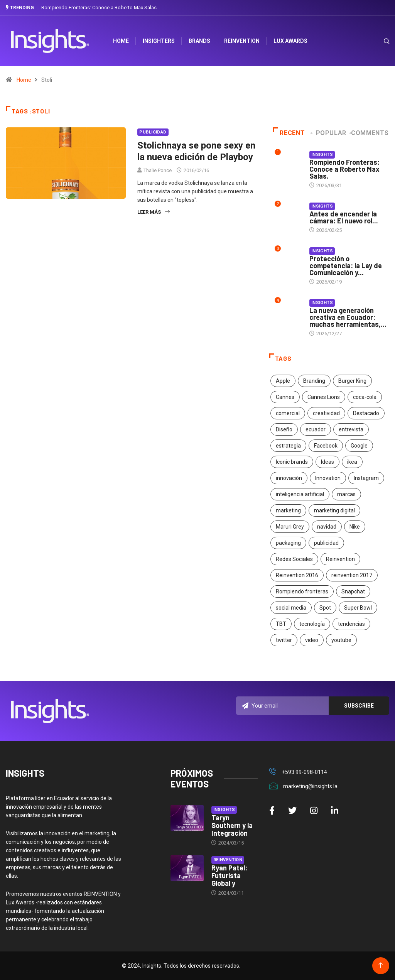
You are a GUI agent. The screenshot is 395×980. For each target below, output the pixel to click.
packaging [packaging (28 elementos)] (288, 543)
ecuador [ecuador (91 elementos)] (316, 429)
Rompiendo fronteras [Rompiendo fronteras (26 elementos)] (302, 591)
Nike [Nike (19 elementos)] (355, 527)
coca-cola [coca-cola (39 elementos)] (365, 397)
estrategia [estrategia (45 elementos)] (288, 446)
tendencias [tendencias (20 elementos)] (351, 624)
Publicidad (153, 132)
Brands (199, 41)
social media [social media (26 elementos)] (291, 608)
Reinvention (242, 41)
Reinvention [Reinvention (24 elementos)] (340, 559)
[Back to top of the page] (381, 966)
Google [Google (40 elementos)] (359, 446)
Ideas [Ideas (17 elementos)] (327, 462)
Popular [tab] (329, 133)
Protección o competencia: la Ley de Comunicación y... (346, 265)
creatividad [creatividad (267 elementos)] (326, 413)
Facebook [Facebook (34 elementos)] (326, 446)
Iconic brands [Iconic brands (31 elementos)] (292, 462)
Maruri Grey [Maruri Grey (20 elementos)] (290, 527)
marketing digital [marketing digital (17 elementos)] (334, 510)
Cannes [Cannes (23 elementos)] (285, 397)
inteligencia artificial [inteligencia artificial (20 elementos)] (300, 494)
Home (24, 80)
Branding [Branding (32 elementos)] (314, 381)
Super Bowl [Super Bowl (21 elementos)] (358, 608)
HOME (121, 41)
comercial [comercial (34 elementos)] (288, 413)
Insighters (159, 41)
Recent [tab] (289, 133)
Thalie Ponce (158, 170)
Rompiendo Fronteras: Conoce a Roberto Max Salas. (100, 8)
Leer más (154, 212)
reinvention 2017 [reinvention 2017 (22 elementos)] (352, 575)
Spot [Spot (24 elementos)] (325, 608)
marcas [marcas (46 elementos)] (346, 494)
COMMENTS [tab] (370, 133)
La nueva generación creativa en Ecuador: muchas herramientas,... (348, 317)
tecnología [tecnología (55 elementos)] (312, 624)
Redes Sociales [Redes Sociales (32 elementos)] (294, 559)
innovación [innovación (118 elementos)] (289, 478)
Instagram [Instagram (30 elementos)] (366, 478)
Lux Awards (290, 41)
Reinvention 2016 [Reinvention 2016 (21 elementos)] (297, 575)
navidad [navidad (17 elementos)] (327, 527)
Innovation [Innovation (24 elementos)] (328, 478)
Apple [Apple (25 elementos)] (283, 381)
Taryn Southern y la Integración (232, 825)
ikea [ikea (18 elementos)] (352, 462)
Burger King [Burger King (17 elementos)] (352, 381)
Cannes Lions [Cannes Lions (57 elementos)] (324, 397)
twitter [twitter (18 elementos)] (284, 640)
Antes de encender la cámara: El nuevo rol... (344, 217)
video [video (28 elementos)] (312, 640)
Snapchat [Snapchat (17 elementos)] (353, 591)
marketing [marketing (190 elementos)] (288, 510)
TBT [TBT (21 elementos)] (281, 624)
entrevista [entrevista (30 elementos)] (351, 429)
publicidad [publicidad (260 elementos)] (326, 543)
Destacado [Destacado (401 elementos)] (366, 413)
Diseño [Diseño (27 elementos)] (284, 429)
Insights (322, 155)
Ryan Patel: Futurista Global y (229, 875)
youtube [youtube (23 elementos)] (341, 640)
